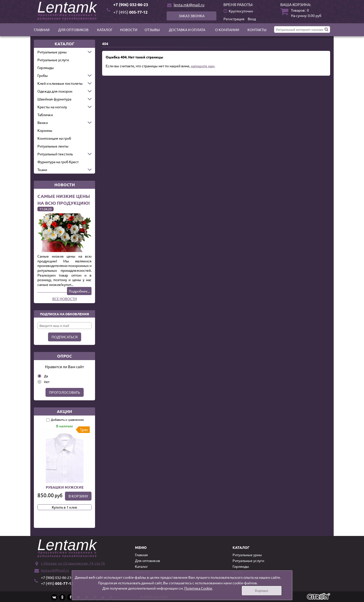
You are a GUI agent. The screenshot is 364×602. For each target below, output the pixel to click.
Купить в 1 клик (65, 507)
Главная (42, 30)
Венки (43, 122)
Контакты (257, 30)
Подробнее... (79, 291)
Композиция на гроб (54, 138)
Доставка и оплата (187, 30)
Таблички (45, 115)
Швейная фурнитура (54, 99)
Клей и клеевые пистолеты (60, 83)
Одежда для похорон (55, 91)
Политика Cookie (198, 588)
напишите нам (203, 66)
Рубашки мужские (65, 487)
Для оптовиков (73, 30)
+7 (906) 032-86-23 (131, 4)
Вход (252, 19)
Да (46, 376)
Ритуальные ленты (53, 146)
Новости (129, 30)
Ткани (42, 170)
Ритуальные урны (52, 52)
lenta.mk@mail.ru (189, 5)
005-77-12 (130, 12)
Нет (47, 382)
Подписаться (65, 337)
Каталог (105, 30)
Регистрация (234, 19)
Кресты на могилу (52, 107)
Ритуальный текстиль (55, 154)
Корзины (45, 130)
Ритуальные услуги (53, 60)
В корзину (78, 496)
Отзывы (152, 30)
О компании (227, 30)
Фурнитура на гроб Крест (58, 162)
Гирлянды (46, 68)
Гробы (43, 75)
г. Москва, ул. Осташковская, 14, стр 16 (73, 563)
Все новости (65, 299)
